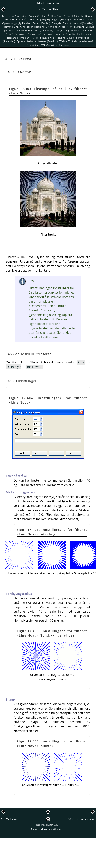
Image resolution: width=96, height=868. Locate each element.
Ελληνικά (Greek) (26, 19)
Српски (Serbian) (26, 41)
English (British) (60, 19)
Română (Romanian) (19, 38)
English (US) (43, 19)
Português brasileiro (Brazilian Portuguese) (67, 34)
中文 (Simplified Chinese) (55, 45)
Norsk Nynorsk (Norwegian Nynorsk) (63, 30)
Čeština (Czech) (56, 16)
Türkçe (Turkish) (68, 41)
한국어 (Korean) (75, 27)
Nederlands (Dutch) (30, 30)
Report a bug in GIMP (48, 825)
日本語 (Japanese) (55, 27)
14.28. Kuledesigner (81, 819)
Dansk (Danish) (75, 16)
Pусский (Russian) (42, 38)
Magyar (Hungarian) (14, 27)
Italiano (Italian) (35, 27)
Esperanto (76, 19)
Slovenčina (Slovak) (64, 38)
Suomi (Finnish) (42, 23)
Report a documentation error (48, 829)
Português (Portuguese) (28, 34)
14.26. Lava (9, 819)
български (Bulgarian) (15, 16)
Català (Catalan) (38, 16)
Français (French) (61, 23)
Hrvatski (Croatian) (83, 23)
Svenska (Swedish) (48, 41)
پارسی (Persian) (23, 23)
